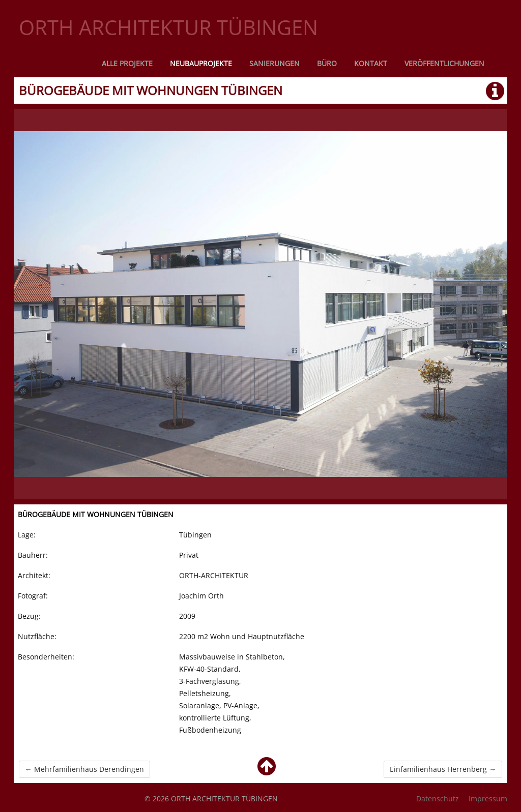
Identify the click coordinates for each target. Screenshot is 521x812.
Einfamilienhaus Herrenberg (443, 769)
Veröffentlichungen (444, 63)
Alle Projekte (127, 63)
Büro (327, 63)
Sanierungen (274, 63)
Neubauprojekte (201, 63)
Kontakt (371, 63)
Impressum (488, 799)
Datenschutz (438, 799)
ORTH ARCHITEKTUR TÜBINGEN (168, 27)
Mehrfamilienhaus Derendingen (84, 769)
